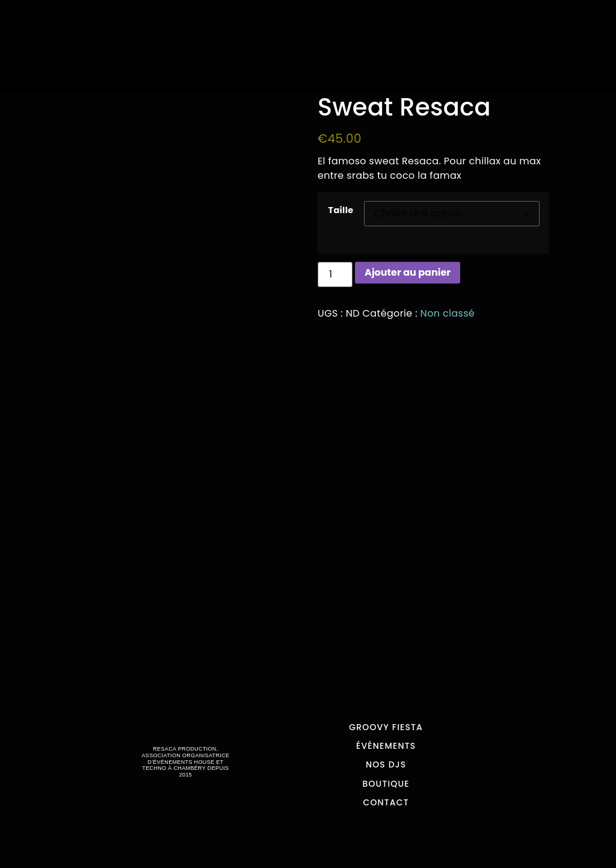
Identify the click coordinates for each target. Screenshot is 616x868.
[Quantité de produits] (335, 274)
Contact (386, 802)
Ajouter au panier (408, 272)
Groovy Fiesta (386, 727)
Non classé (448, 313)
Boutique (386, 784)
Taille (341, 210)
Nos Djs (386, 764)
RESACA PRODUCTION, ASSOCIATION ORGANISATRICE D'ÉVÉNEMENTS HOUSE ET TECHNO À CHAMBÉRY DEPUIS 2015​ (185, 762)
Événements (386, 746)
